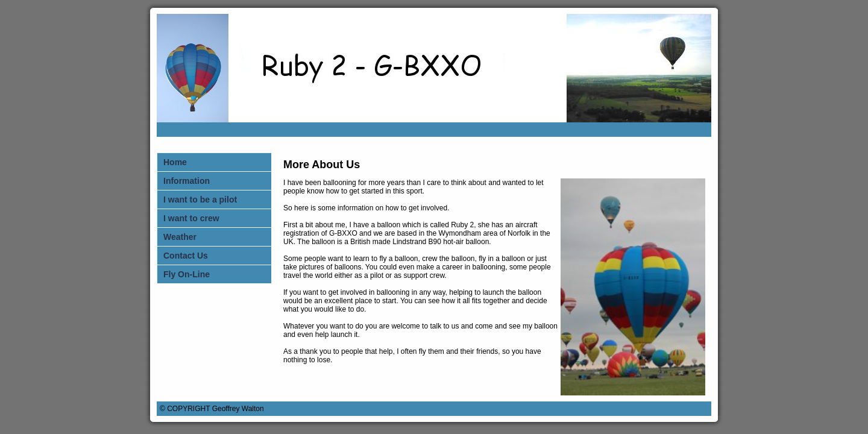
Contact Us (186, 256)
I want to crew (191, 218)
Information (187, 181)
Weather (180, 237)
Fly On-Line (187, 274)
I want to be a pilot (200, 200)
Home (175, 162)
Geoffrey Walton (238, 409)
